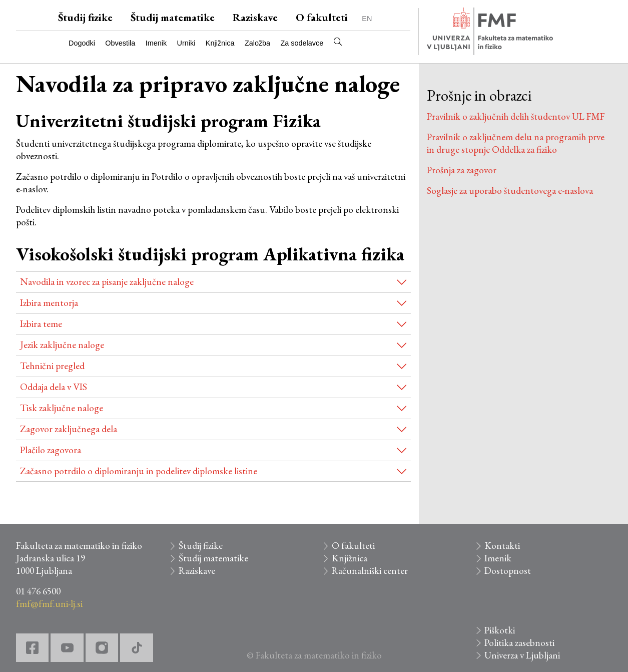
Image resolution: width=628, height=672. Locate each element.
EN (367, 19)
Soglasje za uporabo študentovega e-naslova (510, 191)
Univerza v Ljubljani (522, 655)
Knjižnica (220, 43)
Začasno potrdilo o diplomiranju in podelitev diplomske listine (139, 471)
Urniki (186, 43)
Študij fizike (85, 17)
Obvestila (120, 43)
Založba (257, 43)
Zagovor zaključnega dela (69, 429)
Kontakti (502, 546)
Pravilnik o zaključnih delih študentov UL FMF (516, 116)
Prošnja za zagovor (462, 170)
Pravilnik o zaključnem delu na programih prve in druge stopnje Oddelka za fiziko (516, 143)
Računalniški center (370, 571)
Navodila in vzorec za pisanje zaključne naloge (107, 282)
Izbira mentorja (49, 303)
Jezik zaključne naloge (62, 345)
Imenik (156, 43)
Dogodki (82, 43)
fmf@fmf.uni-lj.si (49, 604)
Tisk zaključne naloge (62, 408)
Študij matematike (173, 17)
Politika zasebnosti (519, 643)
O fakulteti (322, 17)
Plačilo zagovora (51, 450)
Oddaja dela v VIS (54, 387)
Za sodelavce (302, 43)
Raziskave (255, 17)
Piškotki (500, 630)
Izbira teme (41, 324)
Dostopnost (508, 571)
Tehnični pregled (52, 366)
